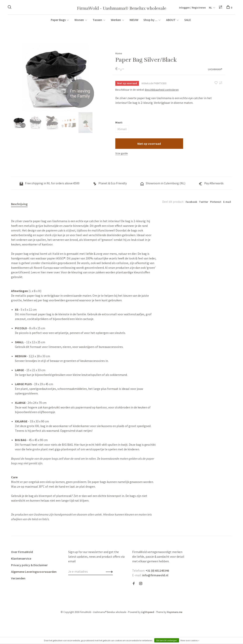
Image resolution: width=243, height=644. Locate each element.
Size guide (122, 155)
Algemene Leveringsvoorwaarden (34, 574)
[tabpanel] (55, 80)
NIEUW (134, 22)
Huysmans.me (175, 614)
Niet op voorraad (149, 146)
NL (210, 8)
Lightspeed (148, 614)
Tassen (97, 22)
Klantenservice (21, 561)
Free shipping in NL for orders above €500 (50, 185)
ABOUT (171, 22)
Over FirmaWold (22, 554)
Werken (116, 22)
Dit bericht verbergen (167, 640)
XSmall (122, 131)
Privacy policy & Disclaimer (29, 567)
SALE (188, 22)
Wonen (79, 22)
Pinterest (216, 204)
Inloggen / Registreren (192, 8)
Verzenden (18, 580)
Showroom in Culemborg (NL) (163, 185)
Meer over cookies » (190, 640)
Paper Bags (58, 22)
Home (119, 55)
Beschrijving (19, 206)
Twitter (204, 204)
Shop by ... (150, 22)
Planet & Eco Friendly (110, 185)
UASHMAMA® (215, 71)
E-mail (227, 204)
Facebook (191, 204)
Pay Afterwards (211, 185)
